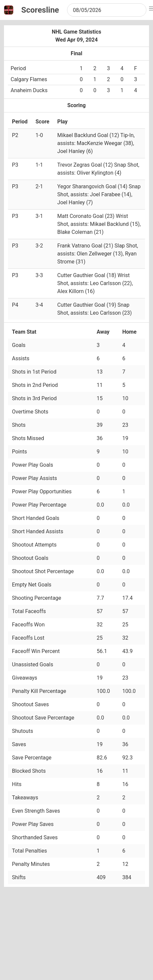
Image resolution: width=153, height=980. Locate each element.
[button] (152, 9)
